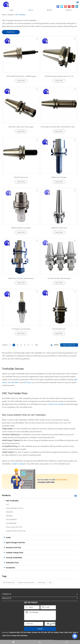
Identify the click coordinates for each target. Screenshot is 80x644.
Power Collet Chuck (66, 632)
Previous (5, 345)
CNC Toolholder (20, 15)
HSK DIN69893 (11, 520)
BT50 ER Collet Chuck (21, 177)
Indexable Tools (12, 563)
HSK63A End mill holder (59, 177)
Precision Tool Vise (13, 548)
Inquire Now (21, 81)
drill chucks (27, 383)
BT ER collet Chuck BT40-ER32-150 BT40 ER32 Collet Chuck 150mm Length (59, 127)
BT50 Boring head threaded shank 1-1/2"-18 (59, 76)
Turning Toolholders (14, 558)
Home (11, 10)
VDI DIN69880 (11, 523)
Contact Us (68, 10)
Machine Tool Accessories (26, 583)
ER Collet (44, 632)
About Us (49, 10)
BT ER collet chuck (9, 583)
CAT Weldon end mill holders (21, 329)
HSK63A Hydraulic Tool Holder (21, 228)
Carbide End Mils (14, 632)
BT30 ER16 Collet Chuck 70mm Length (21, 127)
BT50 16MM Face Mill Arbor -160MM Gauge (21, 76)
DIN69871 (10, 512)
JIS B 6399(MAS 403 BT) (15, 508)
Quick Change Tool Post (15, 543)
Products (31, 10)
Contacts (40, 594)
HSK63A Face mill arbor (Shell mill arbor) (21, 278)
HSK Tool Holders (53, 632)
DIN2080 (9, 516)
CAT (7, 505)
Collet (8, 538)
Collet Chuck (42, 583)
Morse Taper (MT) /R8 (14, 527)
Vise (50, 583)
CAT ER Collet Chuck (59, 329)
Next (37, 345)
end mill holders (13, 383)
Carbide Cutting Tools (15, 553)
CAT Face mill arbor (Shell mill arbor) (59, 278)
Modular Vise (36, 632)
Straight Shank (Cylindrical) (16, 531)
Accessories (10, 568)
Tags (4, 576)
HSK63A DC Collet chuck (59, 228)
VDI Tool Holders (26, 632)
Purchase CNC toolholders (19, 636)
